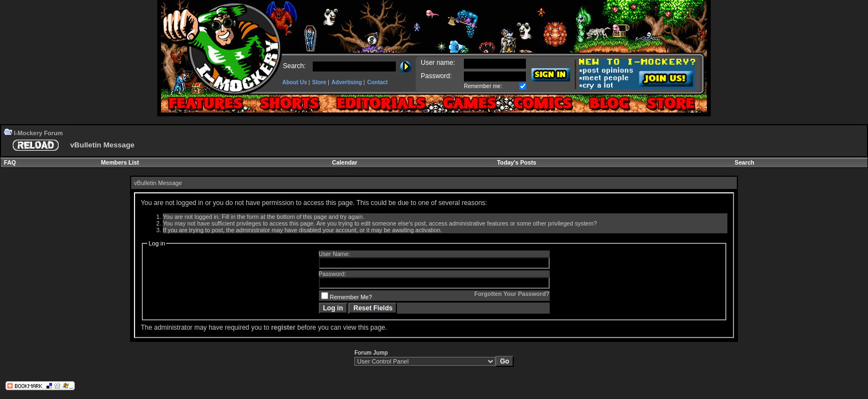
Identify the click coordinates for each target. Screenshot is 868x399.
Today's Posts (517, 162)
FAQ (10, 162)
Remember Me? (347, 297)
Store (319, 82)
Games (469, 104)
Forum (672, 104)
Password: (436, 76)
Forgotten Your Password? (512, 294)
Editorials (380, 104)
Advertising (347, 82)
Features (206, 104)
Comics (542, 104)
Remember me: (483, 86)
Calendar (345, 162)
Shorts (289, 104)
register (283, 328)
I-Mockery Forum (38, 133)
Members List (120, 162)
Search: (294, 66)
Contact (377, 82)
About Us (294, 82)
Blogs (609, 104)
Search (745, 162)
